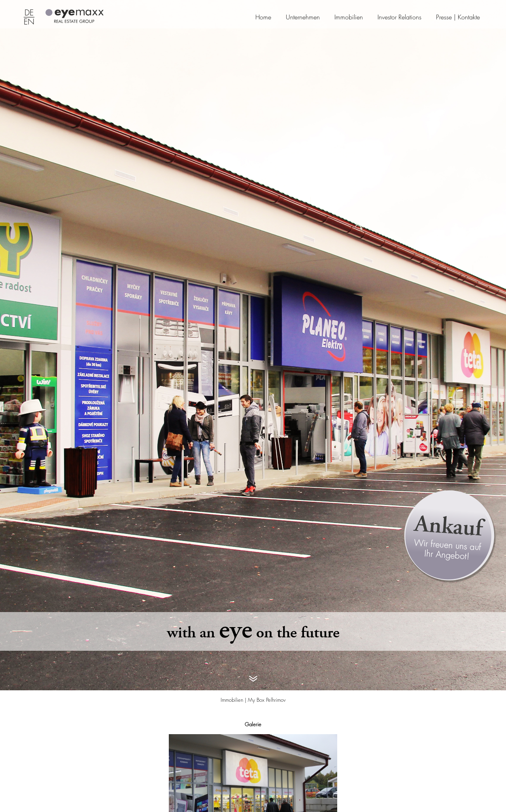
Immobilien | (234, 700)
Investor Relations (399, 17)
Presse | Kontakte (458, 17)
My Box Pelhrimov (267, 700)
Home (263, 17)
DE (29, 13)
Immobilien (349, 17)
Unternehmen (303, 17)
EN (29, 22)
